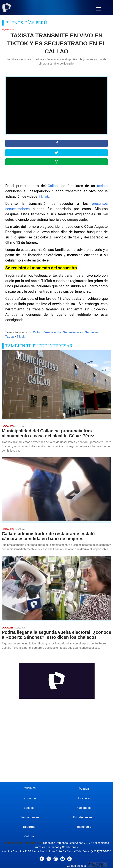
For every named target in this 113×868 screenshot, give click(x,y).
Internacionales (29, 817)
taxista (102, 186)
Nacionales (84, 808)
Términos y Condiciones (63, 847)
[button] (99, 9)
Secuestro (92, 332)
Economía (29, 798)
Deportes (29, 827)
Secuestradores (73, 332)
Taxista (10, 337)
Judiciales (84, 798)
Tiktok (21, 337)
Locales (29, 808)
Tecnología (84, 827)
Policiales (29, 788)
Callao (53, 186)
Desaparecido (52, 332)
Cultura (29, 836)
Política (84, 789)
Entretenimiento (84, 817)
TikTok (44, 196)
